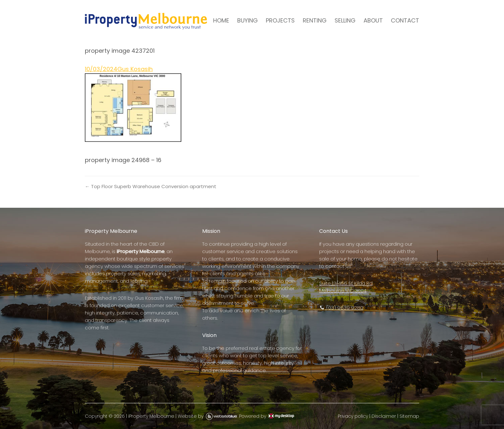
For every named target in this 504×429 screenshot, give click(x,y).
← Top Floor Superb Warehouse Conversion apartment (151, 186)
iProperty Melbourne (151, 416)
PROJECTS (280, 20)
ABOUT (373, 20)
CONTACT (405, 20)
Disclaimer (384, 416)
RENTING (315, 20)
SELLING (345, 20)
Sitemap (409, 416)
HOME (221, 20)
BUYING (248, 20)
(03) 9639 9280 (341, 308)
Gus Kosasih (135, 69)
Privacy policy (353, 416)
